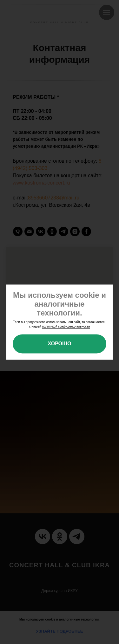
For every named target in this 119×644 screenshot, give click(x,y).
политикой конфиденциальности (66, 327)
